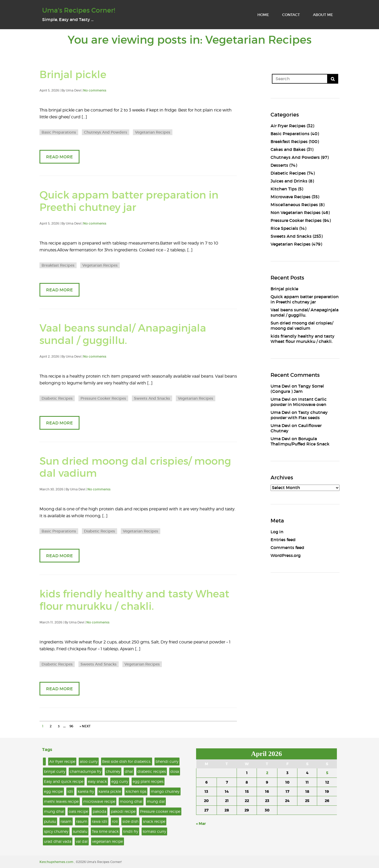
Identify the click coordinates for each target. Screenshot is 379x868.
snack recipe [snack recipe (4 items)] (154, 821)
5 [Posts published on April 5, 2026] (327, 773)
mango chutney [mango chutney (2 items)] (165, 791)
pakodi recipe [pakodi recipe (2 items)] (123, 811)
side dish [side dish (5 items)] (130, 821)
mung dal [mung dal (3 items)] (156, 801)
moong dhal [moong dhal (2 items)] (131, 801)
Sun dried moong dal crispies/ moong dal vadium (135, 467)
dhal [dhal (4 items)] (129, 771)
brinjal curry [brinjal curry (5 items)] (55, 771)
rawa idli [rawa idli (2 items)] (100, 821)
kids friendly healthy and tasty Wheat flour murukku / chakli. (134, 600)
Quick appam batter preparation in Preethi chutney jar (129, 201)
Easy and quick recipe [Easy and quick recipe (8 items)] (64, 781)
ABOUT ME (323, 15)
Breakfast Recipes (58, 265)
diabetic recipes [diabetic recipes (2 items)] (152, 771)
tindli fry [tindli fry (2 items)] (131, 831)
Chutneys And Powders (106, 132)
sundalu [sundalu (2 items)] (80, 831)
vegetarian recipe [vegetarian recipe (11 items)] (108, 841)
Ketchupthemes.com (57, 862)
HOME (263, 15)
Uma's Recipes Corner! (79, 10)
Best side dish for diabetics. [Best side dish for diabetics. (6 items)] (127, 761)
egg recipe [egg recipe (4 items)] (53, 791)
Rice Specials (284, 228)
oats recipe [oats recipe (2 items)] (78, 811)
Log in (277, 532)
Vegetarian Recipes (153, 132)
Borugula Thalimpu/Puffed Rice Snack (300, 441)
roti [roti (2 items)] (115, 821)
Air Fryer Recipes (288, 126)
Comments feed (287, 547)
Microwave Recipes (291, 197)
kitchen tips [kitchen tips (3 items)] (136, 791)
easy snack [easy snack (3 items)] (97, 781)
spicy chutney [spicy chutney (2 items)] (56, 831)
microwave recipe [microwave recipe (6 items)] (99, 801)
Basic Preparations (59, 132)
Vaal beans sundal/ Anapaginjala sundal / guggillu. (123, 334)
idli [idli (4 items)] (70, 791)
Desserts (279, 165)
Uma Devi (281, 386)
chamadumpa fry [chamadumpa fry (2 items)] (86, 771)
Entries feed (283, 540)
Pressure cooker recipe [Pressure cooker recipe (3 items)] (160, 811)
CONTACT (291, 15)
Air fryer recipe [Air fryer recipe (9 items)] (62, 761)
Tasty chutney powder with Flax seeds (299, 415)
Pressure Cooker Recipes (103, 398)
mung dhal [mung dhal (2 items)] (54, 811)
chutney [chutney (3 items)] (113, 771)
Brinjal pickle (73, 75)
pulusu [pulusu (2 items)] (50, 821)
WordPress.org (286, 555)
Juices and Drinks (289, 181)
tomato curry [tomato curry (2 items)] (154, 831)
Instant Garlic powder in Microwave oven (299, 402)
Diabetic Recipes (57, 398)
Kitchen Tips (284, 189)
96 (71, 726)
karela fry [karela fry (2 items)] (86, 791)
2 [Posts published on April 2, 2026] (267, 773)
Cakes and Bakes (288, 149)
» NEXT (85, 726)
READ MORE (59, 157)
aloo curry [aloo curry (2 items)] (89, 761)
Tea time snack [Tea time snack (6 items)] (105, 831)
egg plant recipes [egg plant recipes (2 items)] (148, 781)
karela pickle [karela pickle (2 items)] (110, 791)
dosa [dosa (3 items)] (175, 771)
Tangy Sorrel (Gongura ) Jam (297, 389)
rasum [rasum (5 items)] (82, 821)
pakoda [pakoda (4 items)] (99, 811)
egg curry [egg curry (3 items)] (120, 781)
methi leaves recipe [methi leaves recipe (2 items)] (61, 801)
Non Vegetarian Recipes (296, 212)
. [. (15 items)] (44, 761)
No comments (95, 90)
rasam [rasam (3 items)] (66, 821)
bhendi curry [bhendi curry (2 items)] (167, 761)
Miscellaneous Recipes (294, 205)
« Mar (201, 824)
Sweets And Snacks (152, 398)
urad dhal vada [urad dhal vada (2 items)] (58, 841)
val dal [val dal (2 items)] (82, 841)
